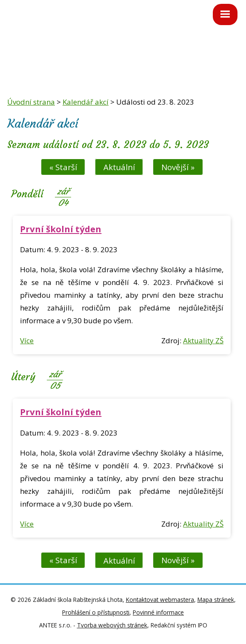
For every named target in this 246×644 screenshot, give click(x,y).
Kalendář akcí (86, 102)
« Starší (63, 167)
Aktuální (119, 167)
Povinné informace (158, 612)
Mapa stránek (216, 600)
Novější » (178, 167)
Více (27, 341)
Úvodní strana (31, 102)
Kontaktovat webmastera (160, 600)
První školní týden (61, 229)
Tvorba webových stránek (112, 625)
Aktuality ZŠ (203, 341)
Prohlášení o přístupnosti (96, 612)
